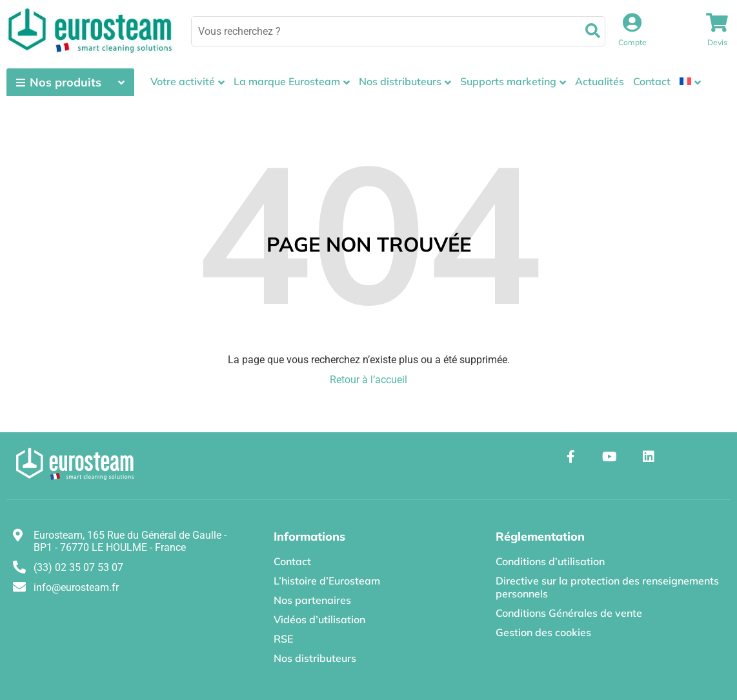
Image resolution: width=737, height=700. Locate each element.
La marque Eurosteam (287, 81)
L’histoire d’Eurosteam (327, 581)
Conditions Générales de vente (569, 613)
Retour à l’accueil (368, 380)
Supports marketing (508, 81)
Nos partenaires (312, 600)
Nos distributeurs (400, 81)
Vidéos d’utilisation (319, 619)
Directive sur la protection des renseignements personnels (607, 587)
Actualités (600, 81)
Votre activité (183, 81)
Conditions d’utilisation (550, 561)
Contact (652, 81)
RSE (283, 639)
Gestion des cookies (543, 632)
